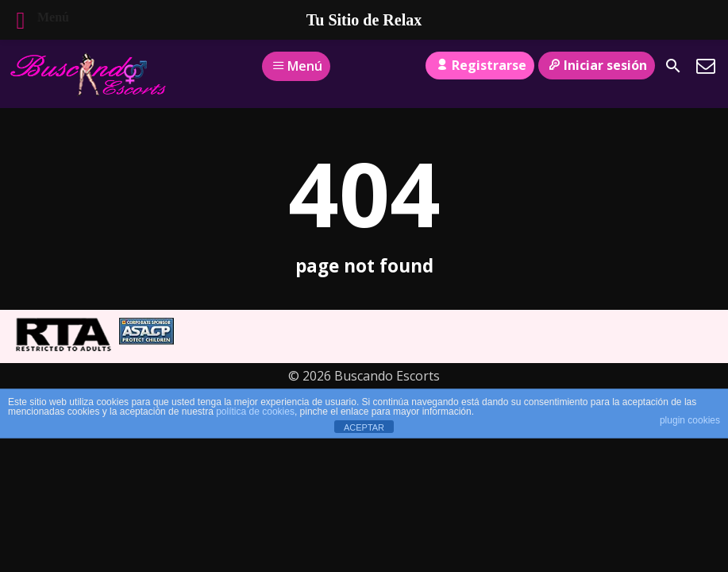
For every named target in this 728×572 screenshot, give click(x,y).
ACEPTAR (364, 427)
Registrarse (480, 65)
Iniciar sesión (597, 65)
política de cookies (255, 412)
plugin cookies (690, 420)
